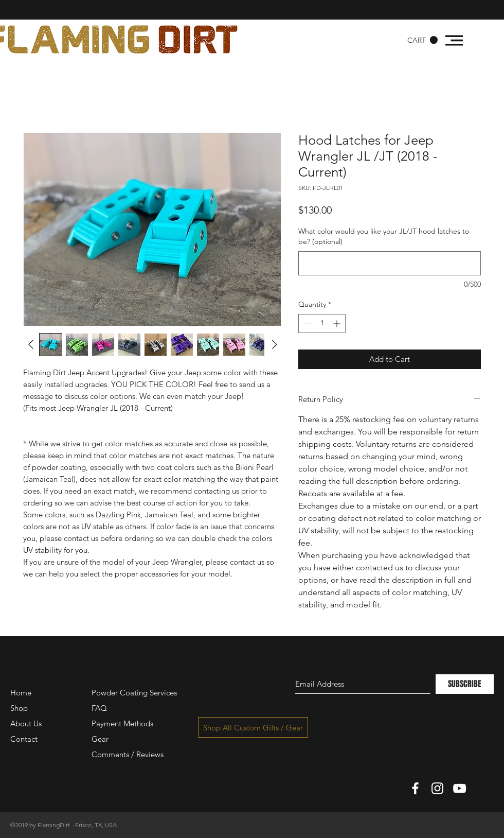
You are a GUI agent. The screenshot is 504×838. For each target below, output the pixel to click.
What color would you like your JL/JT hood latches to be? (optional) (384, 236)
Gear (100, 739)
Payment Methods (123, 723)
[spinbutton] (322, 324)
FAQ (99, 708)
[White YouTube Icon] (460, 788)
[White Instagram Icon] (437, 788)
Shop (19, 708)
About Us (26, 723)
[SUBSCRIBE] (465, 684)
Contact (24, 739)
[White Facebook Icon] (415, 788)
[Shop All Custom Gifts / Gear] (253, 727)
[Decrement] (306, 324)
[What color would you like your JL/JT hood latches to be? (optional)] (390, 263)
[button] (422, 40)
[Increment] (338, 324)
